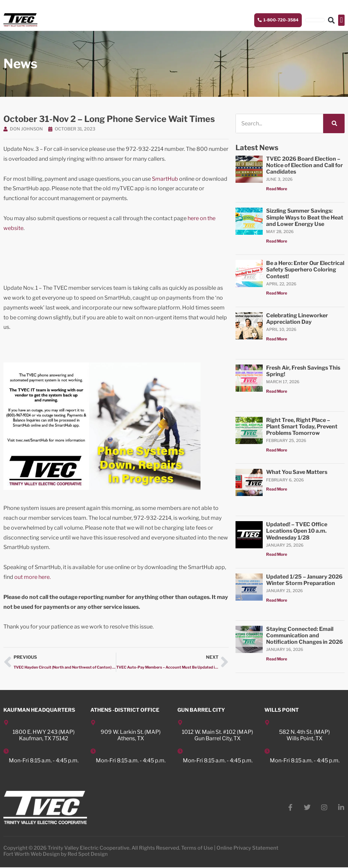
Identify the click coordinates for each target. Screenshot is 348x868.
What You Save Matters (297, 472)
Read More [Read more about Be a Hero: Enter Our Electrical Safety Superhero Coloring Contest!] (277, 293)
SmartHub (164, 179)
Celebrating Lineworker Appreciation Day (297, 319)
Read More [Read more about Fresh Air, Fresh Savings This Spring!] (277, 392)
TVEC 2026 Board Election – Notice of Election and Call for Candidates (304, 166)
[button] (341, 20)
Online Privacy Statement (247, 849)
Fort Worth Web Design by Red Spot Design (56, 855)
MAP (67, 732)
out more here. (32, 577)
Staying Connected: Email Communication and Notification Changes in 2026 (304, 636)
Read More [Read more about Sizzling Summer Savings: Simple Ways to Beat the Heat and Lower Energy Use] (277, 241)
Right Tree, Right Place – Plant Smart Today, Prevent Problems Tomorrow (302, 427)
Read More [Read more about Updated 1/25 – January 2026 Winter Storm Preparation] (277, 600)
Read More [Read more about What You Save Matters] (277, 489)
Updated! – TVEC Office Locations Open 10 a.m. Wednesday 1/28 (297, 531)
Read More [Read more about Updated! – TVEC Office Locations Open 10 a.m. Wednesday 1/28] (277, 555)
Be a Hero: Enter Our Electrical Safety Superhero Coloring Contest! (305, 270)
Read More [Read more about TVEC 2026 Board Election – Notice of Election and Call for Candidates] (277, 189)
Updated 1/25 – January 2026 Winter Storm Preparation (304, 580)
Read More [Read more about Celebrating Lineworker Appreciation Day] (277, 339)
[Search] (334, 124)
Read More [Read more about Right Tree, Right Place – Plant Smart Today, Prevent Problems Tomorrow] (277, 450)
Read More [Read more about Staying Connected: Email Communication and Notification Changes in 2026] (277, 659)
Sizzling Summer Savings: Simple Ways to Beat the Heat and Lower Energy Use (305, 218)
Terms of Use (197, 849)
